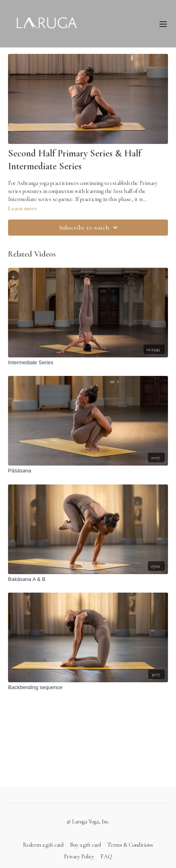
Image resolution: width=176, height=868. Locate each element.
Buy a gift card (85, 845)
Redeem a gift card (43, 845)
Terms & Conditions (130, 845)
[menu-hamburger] (163, 24)
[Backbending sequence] (88, 687)
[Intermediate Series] (88, 363)
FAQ (106, 857)
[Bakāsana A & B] (88, 579)
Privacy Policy (79, 857)
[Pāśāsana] (88, 471)
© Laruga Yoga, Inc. (88, 822)
